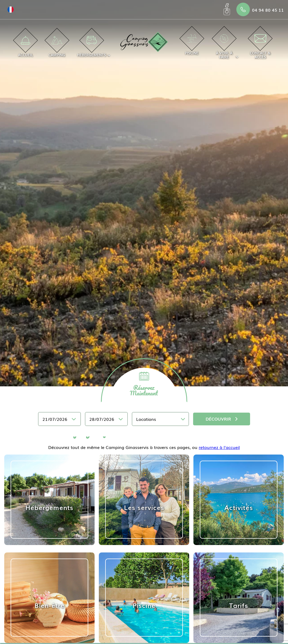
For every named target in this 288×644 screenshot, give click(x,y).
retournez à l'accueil (219, 447)
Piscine (192, 45)
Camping (57, 47)
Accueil (25, 47)
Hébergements (92, 47)
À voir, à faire (224, 47)
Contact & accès (260, 47)
